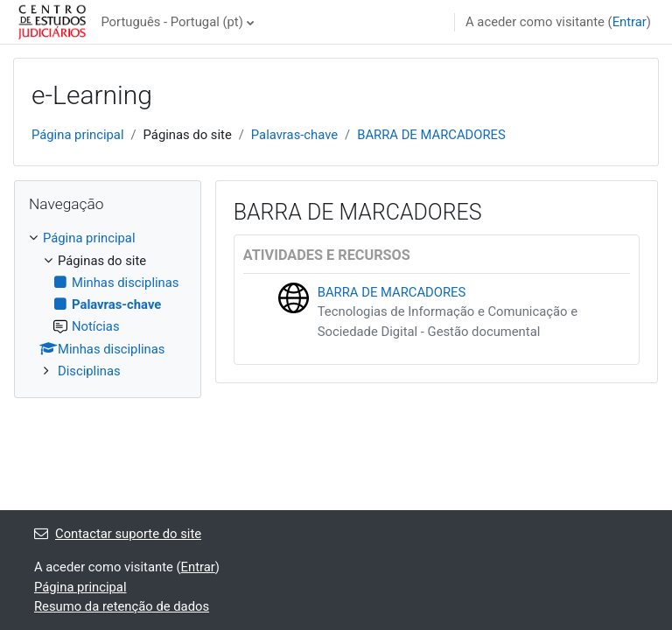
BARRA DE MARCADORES (431, 135)
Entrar (630, 22)
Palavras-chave (294, 135)
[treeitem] (108, 304)
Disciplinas (89, 371)
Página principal (78, 135)
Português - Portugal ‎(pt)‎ (171, 22)
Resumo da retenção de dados (122, 606)
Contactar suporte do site (118, 534)
